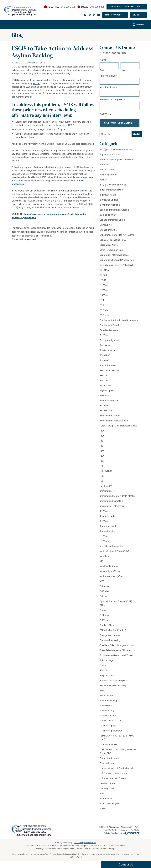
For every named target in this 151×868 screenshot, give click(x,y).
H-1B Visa (104, 398)
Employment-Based (109, 328)
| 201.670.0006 (93, 7)
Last (123, 70)
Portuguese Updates (110, 638)
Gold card (104, 383)
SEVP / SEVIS (106, 698)
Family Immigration (109, 343)
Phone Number (108, 76)
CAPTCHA (105, 114)
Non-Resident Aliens (110, 569)
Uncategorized (29, 239)
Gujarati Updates (108, 393)
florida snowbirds (108, 353)
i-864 (102, 483)
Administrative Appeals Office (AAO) (117, 162)
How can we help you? (112, 100)
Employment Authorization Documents (119, 323)
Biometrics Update (109, 202)
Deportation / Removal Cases (114, 257)
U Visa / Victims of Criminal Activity (117, 771)
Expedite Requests (109, 333)
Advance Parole (107, 172)
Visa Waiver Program (110, 806)
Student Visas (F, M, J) (110, 723)
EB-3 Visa (104, 312)
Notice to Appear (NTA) (111, 579)
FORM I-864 (105, 358)
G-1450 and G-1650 (109, 373)
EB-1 (102, 302)
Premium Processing (110, 643)
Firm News (105, 348)
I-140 (102, 453)
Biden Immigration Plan (111, 192)
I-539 (102, 458)
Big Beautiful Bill (108, 197)
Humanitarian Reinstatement (114, 423)
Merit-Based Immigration (112, 548)
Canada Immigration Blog (112, 222)
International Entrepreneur (112, 508)
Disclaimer (78, 843)
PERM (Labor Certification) (113, 633)
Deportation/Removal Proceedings (117, 262)
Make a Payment (113, 15)
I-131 (102, 443)
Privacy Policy (90, 843)
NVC (102, 584)
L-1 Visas (104, 543)
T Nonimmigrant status (111, 733)
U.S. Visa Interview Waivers (113, 781)
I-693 (102, 463)
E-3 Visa (104, 297)
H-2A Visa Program (109, 403)
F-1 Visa (104, 338)
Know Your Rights (108, 528)
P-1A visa (104, 617)
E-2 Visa (104, 292)
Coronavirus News (109, 247)
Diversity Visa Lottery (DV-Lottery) (116, 267)
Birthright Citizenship (110, 207)
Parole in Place (107, 628)
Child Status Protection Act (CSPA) (117, 237)
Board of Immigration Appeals (114, 212)
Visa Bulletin (106, 801)
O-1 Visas (104, 589)
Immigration (106, 493)
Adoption (104, 167)
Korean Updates (107, 533)
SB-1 (102, 693)
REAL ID (104, 673)
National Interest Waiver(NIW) (114, 553)
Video (102, 796)
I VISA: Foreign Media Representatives (118, 428)
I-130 (102, 438)
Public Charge (106, 663)
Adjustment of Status (110, 157)
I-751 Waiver (106, 473)
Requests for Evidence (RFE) (114, 683)
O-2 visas (104, 599)
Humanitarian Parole (110, 418)
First (102, 70)
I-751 (102, 468)
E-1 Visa (104, 287)
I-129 (102, 433)
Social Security (107, 713)
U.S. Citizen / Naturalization (113, 776)
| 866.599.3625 (61, 7)
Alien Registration (108, 177)
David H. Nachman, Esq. (111, 252)
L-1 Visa (104, 538)
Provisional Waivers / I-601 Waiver (116, 658)
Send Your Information (118, 124)
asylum (37, 83)
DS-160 (103, 277)
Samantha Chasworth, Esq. (113, 688)
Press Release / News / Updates (115, 653)
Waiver (103, 811)
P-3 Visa (104, 622)
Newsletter (105, 558)
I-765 (102, 478)
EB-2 (102, 307)
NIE (101, 563)
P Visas (103, 612)
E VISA (103, 282)
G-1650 (103, 378)
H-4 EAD (104, 408)
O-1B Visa (104, 594)
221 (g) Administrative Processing (116, 152)
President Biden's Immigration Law (117, 648)
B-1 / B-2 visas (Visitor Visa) (113, 187)
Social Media (106, 708)
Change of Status (108, 232)
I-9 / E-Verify (106, 488)
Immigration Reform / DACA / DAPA (117, 498)
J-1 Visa (104, 513)
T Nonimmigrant (108, 728)
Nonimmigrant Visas (110, 574)
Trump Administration (110, 761)
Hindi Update (106, 413)
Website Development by (121, 833)
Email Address (108, 88)
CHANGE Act (106, 227)
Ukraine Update (107, 786)
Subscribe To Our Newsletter (125, 7)
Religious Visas (107, 678)
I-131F (103, 448)
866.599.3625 (76, 857)
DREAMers (105, 272)
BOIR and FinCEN (108, 217)
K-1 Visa (104, 523)
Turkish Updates (108, 766)
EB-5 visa (104, 317)
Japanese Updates (109, 518)
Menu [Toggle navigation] (140, 24)
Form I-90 (104, 363)
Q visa (103, 668)
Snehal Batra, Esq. (108, 703)
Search (137, 15)
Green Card (105, 388)
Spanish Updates (108, 718)
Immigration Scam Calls (111, 503)
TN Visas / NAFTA (109, 747)
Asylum (103, 182)
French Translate (108, 368)
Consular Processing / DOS (113, 242)
